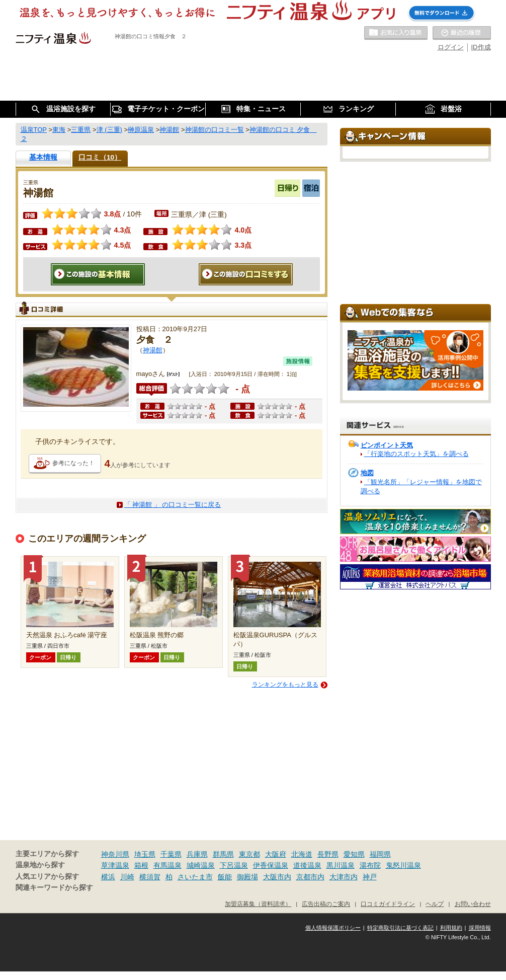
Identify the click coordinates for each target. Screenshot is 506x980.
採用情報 (480, 928)
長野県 (328, 854)
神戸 (370, 877)
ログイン (451, 47)
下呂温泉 (234, 865)
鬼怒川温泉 (403, 865)
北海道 (302, 854)
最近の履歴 (462, 33)
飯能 (225, 877)
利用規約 (451, 928)
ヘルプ (435, 904)
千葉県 (171, 854)
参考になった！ (73, 463)
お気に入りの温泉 (396, 33)
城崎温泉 (201, 865)
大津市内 (344, 877)
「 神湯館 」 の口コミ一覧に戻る (173, 505)
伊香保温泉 (271, 865)
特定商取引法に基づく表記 (400, 928)
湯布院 (370, 865)
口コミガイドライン (388, 904)
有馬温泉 (167, 865)
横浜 (108, 877)
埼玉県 (145, 854)
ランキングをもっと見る (285, 685)
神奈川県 (115, 854)
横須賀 (150, 877)
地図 (367, 473)
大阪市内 (277, 877)
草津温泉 (115, 865)
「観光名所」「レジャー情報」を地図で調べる (421, 486)
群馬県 (223, 854)
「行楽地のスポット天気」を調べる (416, 454)
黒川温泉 (341, 865)
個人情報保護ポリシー (333, 928)
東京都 (249, 854)
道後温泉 (307, 865)
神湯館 (153, 350)
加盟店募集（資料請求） (258, 904)
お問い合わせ (473, 904)
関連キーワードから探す (54, 888)
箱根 (141, 865)
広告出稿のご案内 (326, 904)
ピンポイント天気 (387, 445)
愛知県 (354, 854)
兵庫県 (197, 854)
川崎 (127, 877)
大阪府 (276, 854)
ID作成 (481, 47)
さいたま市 (195, 877)
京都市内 (310, 877)
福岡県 (380, 854)
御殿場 (247, 877)
